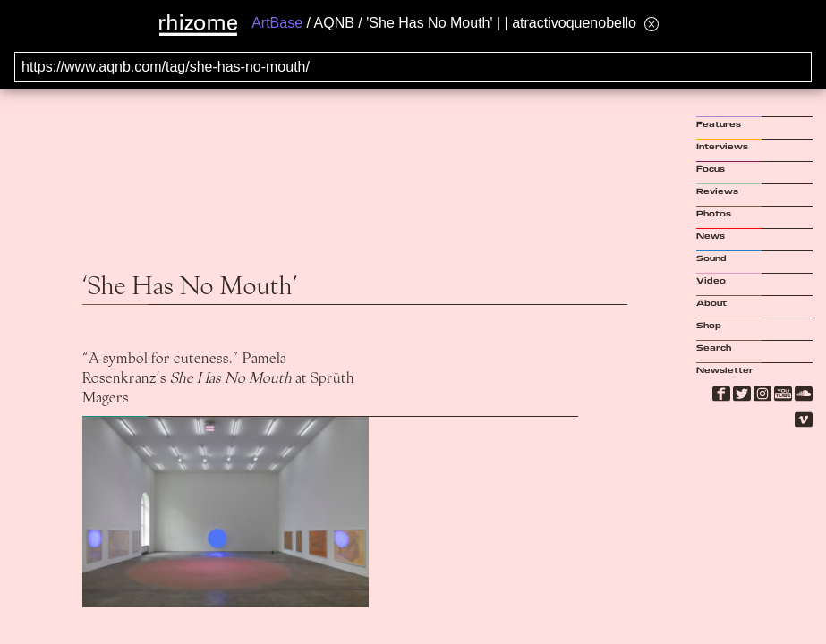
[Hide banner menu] (651, 24)
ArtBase (277, 23)
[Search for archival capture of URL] (413, 67)
